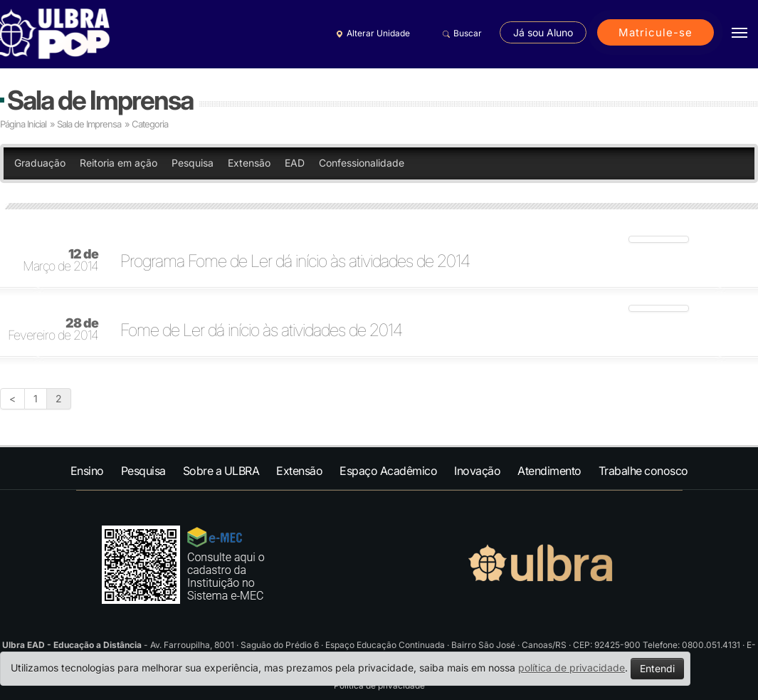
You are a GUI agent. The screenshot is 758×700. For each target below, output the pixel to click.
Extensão (249, 163)
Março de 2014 (60, 261)
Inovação (477, 471)
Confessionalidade (362, 163)
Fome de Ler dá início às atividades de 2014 (261, 330)
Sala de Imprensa (100, 100)
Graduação (40, 163)
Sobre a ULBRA (221, 471)
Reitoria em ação (119, 163)
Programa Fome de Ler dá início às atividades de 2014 (295, 261)
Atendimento (549, 471)
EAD (295, 163)
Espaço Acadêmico (388, 471)
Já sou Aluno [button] (543, 32)
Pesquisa (193, 163)
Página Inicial (23, 124)
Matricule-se (656, 32)
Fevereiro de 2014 (53, 330)
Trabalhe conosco (643, 471)
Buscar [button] (460, 33)
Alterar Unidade (371, 33)
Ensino (87, 471)
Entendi (657, 668)
